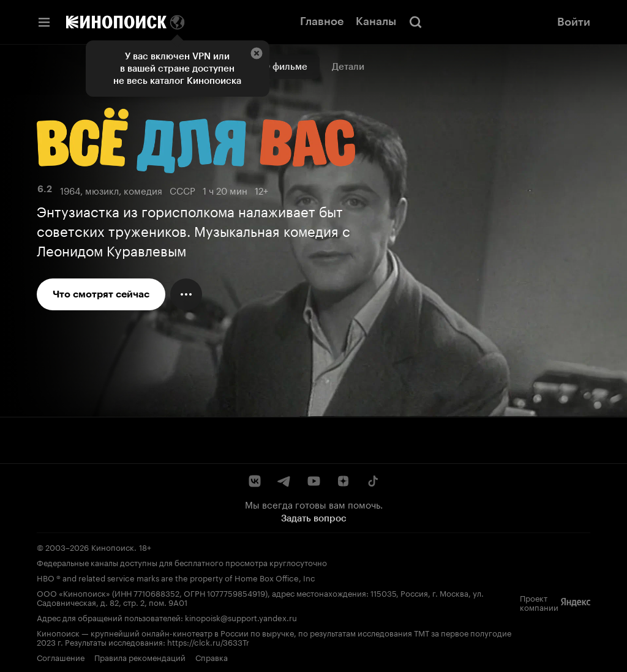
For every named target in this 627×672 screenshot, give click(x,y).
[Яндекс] (576, 602)
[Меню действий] (186, 294)
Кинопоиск (113, 547)
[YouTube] (313, 481)
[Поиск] (416, 22)
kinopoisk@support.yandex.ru (241, 617)
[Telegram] (284, 481)
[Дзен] (343, 481)
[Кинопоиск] (116, 22)
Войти (574, 22)
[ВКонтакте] (255, 481)
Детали (348, 67)
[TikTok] (372, 481)
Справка (212, 657)
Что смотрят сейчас (101, 294)
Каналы (376, 21)
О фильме (285, 67)
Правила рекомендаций (140, 657)
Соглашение (61, 657)
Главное (322, 21)
